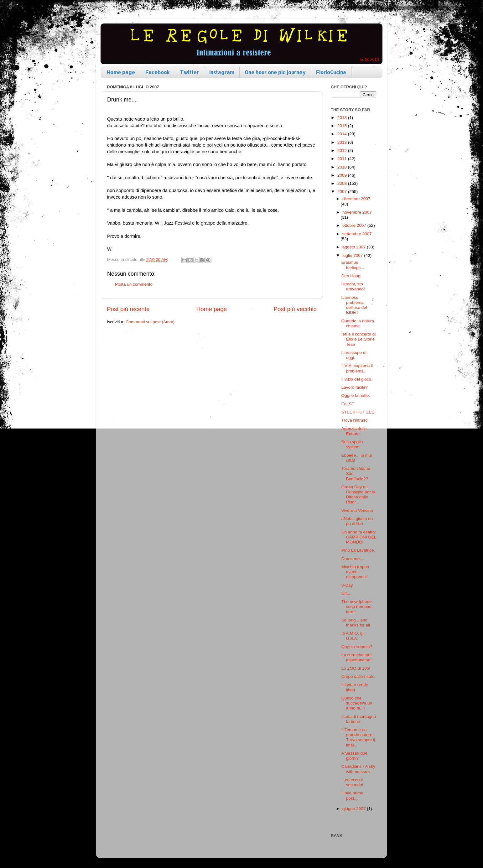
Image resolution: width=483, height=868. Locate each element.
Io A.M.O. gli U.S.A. (353, 636)
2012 (343, 151)
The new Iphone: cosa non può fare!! (357, 607)
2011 (343, 159)
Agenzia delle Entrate (354, 431)
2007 (343, 192)
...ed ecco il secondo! (352, 782)
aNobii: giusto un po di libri (357, 521)
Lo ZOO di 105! (356, 668)
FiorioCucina (331, 72)
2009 (343, 175)
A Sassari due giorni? (354, 756)
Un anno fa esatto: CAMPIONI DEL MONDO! (359, 537)
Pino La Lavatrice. (358, 550)
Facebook (158, 72)
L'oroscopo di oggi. (354, 355)
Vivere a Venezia (357, 510)
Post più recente (128, 309)
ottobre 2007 (355, 225)
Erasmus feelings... (353, 265)
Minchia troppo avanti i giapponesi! (355, 572)
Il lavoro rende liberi (355, 687)
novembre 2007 (357, 212)
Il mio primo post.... (352, 795)
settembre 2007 (357, 234)
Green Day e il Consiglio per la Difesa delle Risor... (358, 495)
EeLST (348, 404)
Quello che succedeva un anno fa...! (357, 703)
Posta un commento (134, 284)
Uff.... (346, 593)
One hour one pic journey (275, 72)
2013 (343, 142)
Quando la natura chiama (358, 323)
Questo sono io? (357, 647)
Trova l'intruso (355, 420)
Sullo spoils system (352, 444)
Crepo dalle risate (358, 676)
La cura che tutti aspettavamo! (356, 657)
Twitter (190, 72)
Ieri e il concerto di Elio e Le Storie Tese (359, 339)
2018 (343, 118)
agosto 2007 (355, 247)
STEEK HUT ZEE (358, 412)
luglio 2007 (353, 255)
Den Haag (351, 276)
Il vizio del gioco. (357, 379)
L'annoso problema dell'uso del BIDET (354, 305)
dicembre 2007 (356, 199)
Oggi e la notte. (356, 395)
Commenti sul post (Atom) (150, 322)
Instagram (222, 72)
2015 (343, 126)
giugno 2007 (355, 809)
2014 (343, 134)
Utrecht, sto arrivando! (353, 286)
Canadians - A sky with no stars (358, 769)
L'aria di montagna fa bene (359, 719)
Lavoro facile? (355, 387)
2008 (343, 183)
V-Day (347, 585)
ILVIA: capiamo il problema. (357, 368)
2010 (343, 167)
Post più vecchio (295, 309)
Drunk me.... (353, 559)
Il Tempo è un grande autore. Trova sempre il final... (358, 737)
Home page (121, 72)
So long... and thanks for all (356, 623)
